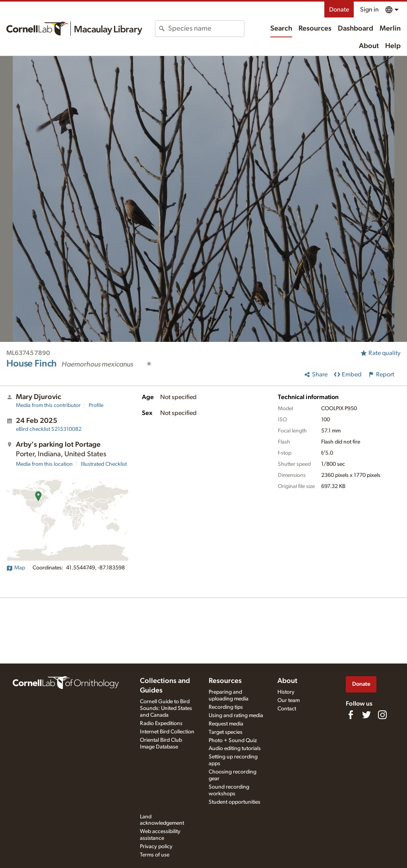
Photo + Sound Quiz (233, 741)
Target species (226, 732)
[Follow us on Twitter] (366, 715)
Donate (339, 10)
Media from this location (44, 464)
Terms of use (155, 855)
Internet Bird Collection (167, 732)
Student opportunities (235, 802)
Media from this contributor (48, 405)
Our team (289, 700)
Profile (96, 405)
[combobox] (206, 29)
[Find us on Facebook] (351, 715)
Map (16, 568)
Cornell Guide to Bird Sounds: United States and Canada (166, 708)
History (286, 692)
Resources (315, 29)
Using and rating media (236, 716)
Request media (226, 724)
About (369, 46)
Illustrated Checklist (104, 464)
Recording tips (226, 707)
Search (281, 29)
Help (393, 46)
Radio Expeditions (161, 723)
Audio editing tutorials (235, 748)
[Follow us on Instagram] (382, 715)
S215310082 (49, 429)
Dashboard (356, 29)
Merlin (390, 29)
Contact (287, 709)
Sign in (369, 10)
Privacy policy (156, 847)
